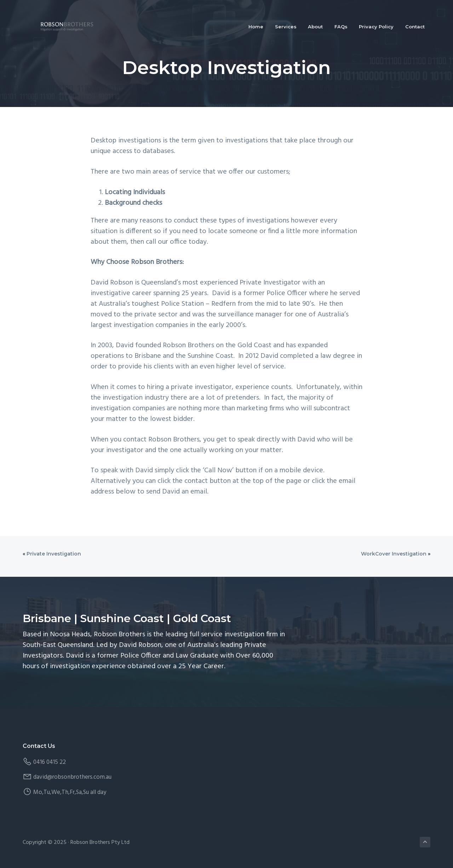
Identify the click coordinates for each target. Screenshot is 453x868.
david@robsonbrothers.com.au (72, 777)
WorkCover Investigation (394, 554)
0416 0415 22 (50, 762)
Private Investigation (54, 554)
